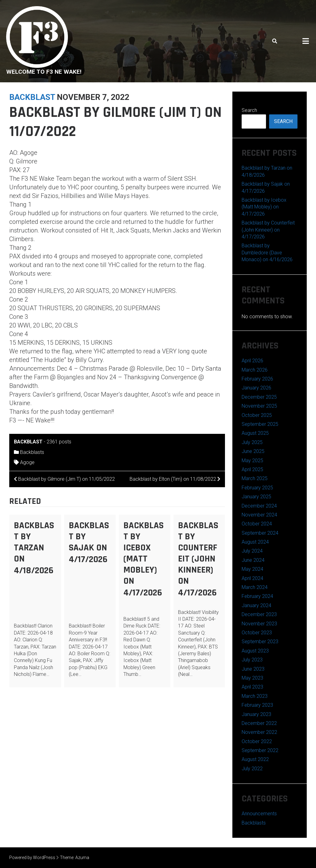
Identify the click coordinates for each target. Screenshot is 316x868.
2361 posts (59, 442)
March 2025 (255, 478)
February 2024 (257, 596)
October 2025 (257, 415)
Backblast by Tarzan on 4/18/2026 (34, 548)
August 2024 (255, 542)
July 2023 (252, 660)
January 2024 (256, 605)
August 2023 (255, 651)
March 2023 (255, 696)
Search (249, 110)
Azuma (82, 858)
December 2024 (259, 506)
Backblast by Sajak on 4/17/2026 (89, 542)
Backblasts (32, 452)
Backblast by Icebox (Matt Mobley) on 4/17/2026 (143, 559)
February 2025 (257, 488)
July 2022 (252, 769)
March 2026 (255, 370)
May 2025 (252, 461)
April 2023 (252, 687)
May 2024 (252, 569)
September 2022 (260, 750)
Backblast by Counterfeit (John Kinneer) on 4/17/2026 (198, 559)
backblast (32, 97)
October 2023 (257, 633)
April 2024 (252, 578)
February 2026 (257, 379)
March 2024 (255, 587)
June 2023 (253, 669)
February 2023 (257, 705)
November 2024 (259, 515)
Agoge (27, 462)
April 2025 (252, 469)
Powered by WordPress (32, 858)
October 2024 (257, 524)
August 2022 (255, 759)
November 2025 (259, 406)
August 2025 (255, 433)
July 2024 (252, 551)
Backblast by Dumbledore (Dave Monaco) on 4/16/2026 (267, 253)
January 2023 (256, 714)
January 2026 (256, 388)
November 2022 (259, 732)
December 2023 (259, 614)
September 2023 (260, 642)
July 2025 (252, 442)
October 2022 (257, 741)
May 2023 (252, 678)
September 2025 (260, 424)
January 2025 (256, 497)
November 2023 (259, 624)
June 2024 (253, 560)
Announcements (259, 814)
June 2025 (253, 451)
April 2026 (252, 361)
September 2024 (260, 533)
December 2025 (259, 397)
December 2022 (259, 723)
